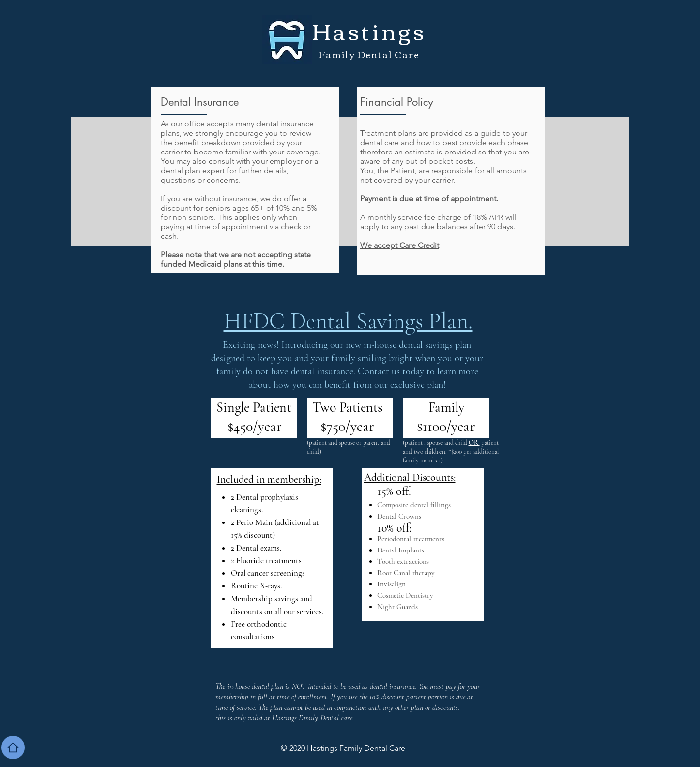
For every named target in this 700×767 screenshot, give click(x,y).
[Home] (13, 748)
